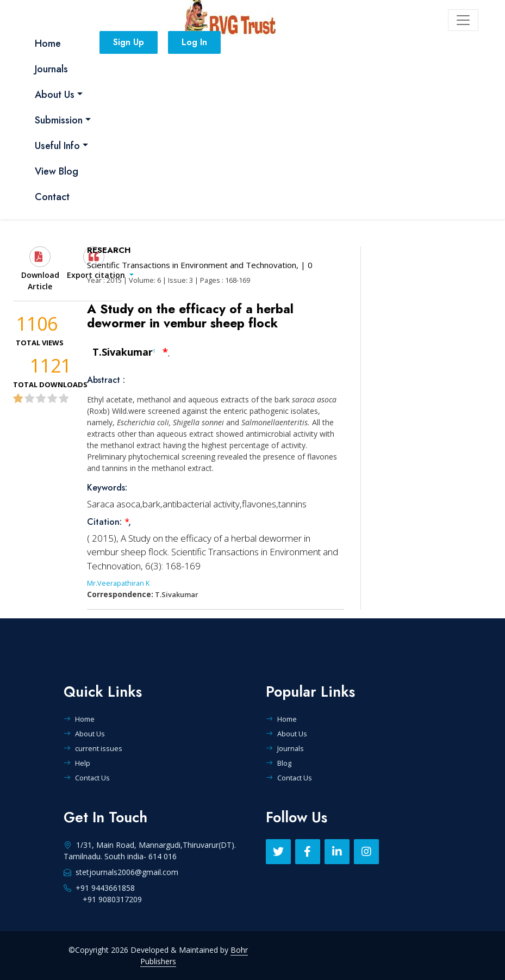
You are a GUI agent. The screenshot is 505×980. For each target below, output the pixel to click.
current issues (93, 748)
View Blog (57, 171)
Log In (194, 42)
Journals (51, 69)
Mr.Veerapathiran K (118, 583)
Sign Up (129, 42)
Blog (279, 763)
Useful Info (57, 146)
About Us (55, 95)
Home (48, 44)
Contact (52, 197)
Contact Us (87, 778)
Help (77, 763)
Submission (59, 120)
